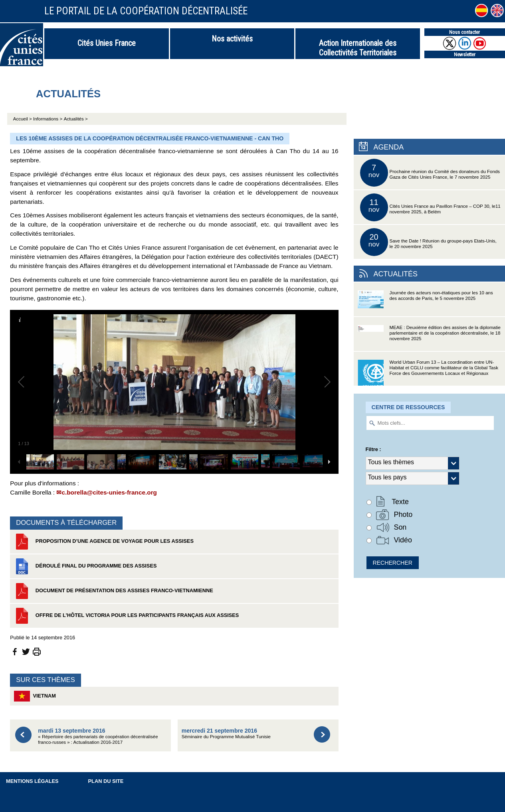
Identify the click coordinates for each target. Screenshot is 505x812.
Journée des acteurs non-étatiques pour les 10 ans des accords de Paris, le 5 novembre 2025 (425, 303)
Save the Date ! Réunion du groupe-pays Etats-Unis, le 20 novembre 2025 (428, 242)
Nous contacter (464, 32)
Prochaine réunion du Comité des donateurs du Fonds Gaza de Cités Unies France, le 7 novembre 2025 (430, 173)
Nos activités (232, 39)
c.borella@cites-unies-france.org (109, 492)
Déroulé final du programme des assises (85, 566)
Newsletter (465, 54)
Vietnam (35, 696)
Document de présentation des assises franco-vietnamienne (113, 591)
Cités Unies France (107, 43)
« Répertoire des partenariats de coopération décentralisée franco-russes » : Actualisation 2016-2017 (98, 736)
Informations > (48, 119)
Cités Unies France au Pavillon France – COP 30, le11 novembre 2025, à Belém (430, 207)
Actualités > (76, 119)
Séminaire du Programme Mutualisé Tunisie (226, 733)
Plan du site (106, 781)
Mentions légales (32, 781)
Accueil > (23, 119)
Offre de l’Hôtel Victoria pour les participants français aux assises (126, 616)
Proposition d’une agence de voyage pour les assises (104, 542)
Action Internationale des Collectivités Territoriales (358, 48)
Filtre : (373, 449)
